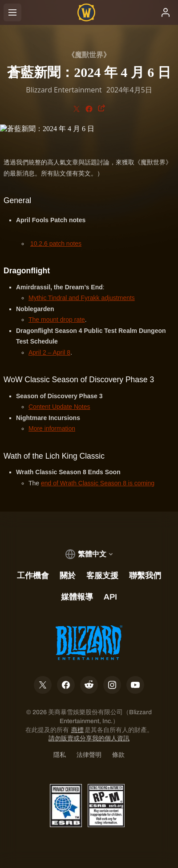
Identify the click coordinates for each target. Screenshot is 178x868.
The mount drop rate (57, 320)
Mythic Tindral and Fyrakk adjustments (82, 298)
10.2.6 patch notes (56, 244)
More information (52, 428)
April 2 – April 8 (49, 352)
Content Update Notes (59, 407)
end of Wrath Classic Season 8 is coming (98, 483)
